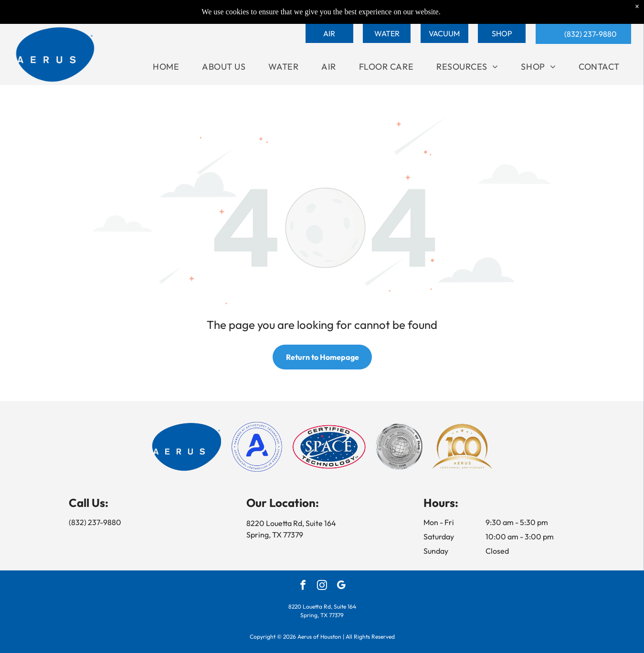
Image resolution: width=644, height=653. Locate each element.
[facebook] (303, 586)
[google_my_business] (341, 586)
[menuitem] (166, 67)
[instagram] (322, 586)
